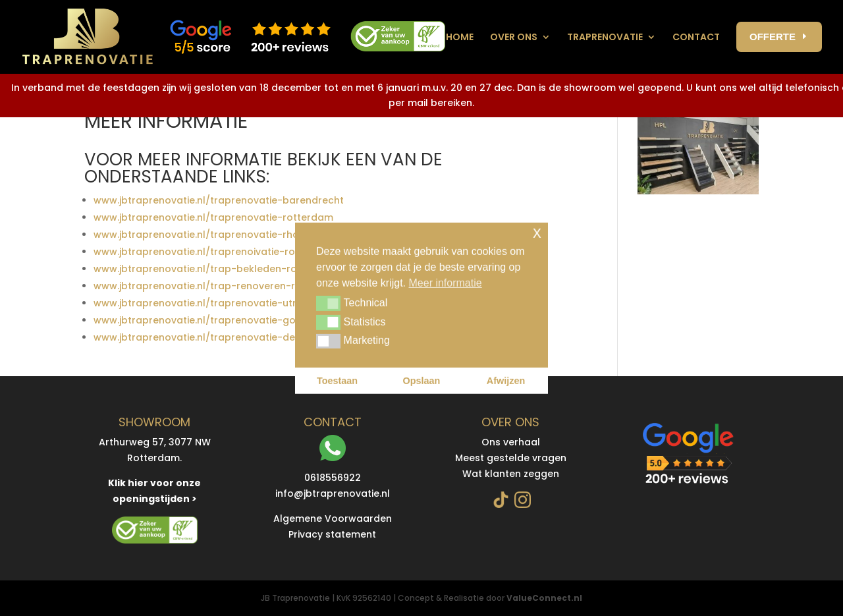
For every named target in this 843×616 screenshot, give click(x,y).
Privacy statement (332, 534)
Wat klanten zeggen (511, 474)
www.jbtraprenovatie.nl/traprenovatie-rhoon (203, 235)
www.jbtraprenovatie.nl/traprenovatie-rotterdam (213, 217)
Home (460, 37)
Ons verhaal (511, 442)
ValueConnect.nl (544, 598)
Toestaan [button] (337, 381)
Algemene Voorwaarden (333, 518)
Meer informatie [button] (446, 282)
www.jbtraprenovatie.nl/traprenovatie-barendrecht (219, 200)
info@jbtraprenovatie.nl (333, 493)
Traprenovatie (605, 37)
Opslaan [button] (422, 381)
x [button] (537, 232)
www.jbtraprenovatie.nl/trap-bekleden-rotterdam (215, 269)
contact (696, 37)
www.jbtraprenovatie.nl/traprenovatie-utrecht (206, 303)
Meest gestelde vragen (511, 458)
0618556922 (333, 478)
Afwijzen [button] (506, 381)
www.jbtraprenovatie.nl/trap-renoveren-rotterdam (218, 286)
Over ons (514, 37)
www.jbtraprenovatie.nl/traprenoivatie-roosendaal (217, 252)
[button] (328, 303)
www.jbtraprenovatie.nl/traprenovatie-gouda (204, 320)
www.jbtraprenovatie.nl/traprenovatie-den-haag (213, 337)
